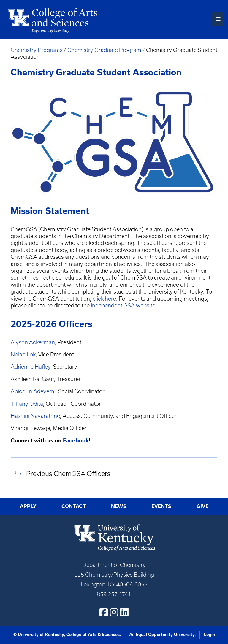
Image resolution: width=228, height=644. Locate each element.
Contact (74, 506)
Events (161, 506)
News (119, 506)
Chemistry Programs (37, 50)
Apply (28, 506)
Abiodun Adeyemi (33, 391)
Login (209, 635)
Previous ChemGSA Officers (68, 474)
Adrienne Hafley (31, 367)
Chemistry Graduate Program (104, 50)
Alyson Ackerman (33, 342)
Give (202, 506)
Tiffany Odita (27, 404)
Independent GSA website (123, 306)
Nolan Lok (23, 354)
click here (104, 299)
